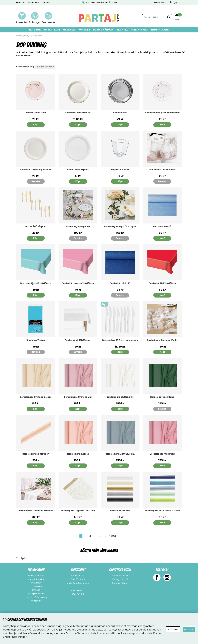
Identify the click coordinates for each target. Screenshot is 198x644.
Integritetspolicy (36, 579)
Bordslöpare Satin (120, 511)
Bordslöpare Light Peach (36, 454)
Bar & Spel (35, 30)
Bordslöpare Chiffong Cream (36, 397)
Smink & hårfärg (103, 30)
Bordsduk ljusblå (162, 226)
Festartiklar (52, 30)
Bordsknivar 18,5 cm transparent (120, 340)
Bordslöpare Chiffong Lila (78, 397)
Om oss (36, 590)
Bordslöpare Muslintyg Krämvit (36, 511)
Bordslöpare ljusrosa (78, 454)
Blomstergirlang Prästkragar (120, 226)
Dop (31, 36)
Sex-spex (122, 30)
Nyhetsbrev (36, 586)
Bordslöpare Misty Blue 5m (120, 454)
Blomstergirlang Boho (78, 226)
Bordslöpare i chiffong (162, 397)
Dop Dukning (39, 36)
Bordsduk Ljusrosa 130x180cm (78, 283)
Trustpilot (22, 558)
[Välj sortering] (45, 67)
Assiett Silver (120, 113)
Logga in (175, 2)
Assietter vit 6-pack (78, 170)
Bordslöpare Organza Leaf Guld (78, 511)
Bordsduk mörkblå (120, 283)
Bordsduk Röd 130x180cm (162, 283)
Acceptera (189, 629)
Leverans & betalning (36, 597)
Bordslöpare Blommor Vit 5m (162, 340)
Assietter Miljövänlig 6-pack (36, 170)
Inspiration (36, 601)
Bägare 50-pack (120, 170)
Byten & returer (36, 576)
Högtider (84, 30)
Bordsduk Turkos (36, 340)
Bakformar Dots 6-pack (162, 170)
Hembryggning (160, 30)
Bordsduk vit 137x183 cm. (78, 340)
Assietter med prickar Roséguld (162, 113)
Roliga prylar (140, 30)
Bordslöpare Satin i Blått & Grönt (162, 511)
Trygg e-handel (36, 594)
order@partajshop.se (78, 583)
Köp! (78, 125)
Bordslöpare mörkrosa (162, 454)
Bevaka (36, 181)
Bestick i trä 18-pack (36, 226)
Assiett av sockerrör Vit (78, 113)
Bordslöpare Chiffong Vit (120, 397)
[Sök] (157, 17)
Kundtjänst (161, 3)
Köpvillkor (36, 583)
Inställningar (173, 629)
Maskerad (69, 30)
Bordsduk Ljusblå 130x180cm (36, 283)
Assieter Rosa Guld (36, 113)
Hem (18, 36)
